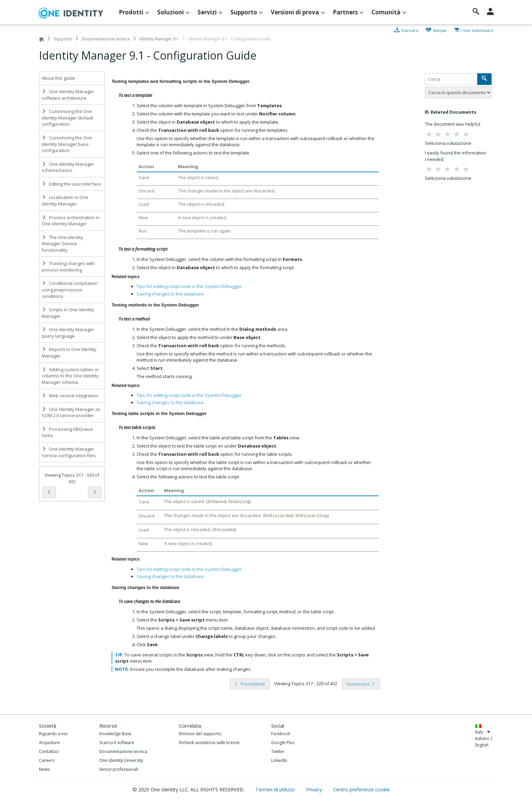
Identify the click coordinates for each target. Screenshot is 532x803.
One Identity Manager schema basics (68, 167)
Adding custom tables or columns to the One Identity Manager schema (70, 376)
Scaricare (410, 30)
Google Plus (283, 743)
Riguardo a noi (53, 734)
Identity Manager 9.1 (159, 39)
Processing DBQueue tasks (67, 432)
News (44, 769)
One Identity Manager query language (68, 333)
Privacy (315, 789)
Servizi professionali (119, 769)
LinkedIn (279, 760)
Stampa (440, 30)
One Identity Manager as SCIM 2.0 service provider (71, 412)
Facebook (281, 734)
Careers (47, 760)
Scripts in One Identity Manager (68, 313)
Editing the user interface (71, 184)
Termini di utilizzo (276, 789)
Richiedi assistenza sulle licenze (209, 743)
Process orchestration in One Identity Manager (71, 221)
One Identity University (121, 760)
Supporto (63, 39)
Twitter (278, 751)
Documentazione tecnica (106, 39)
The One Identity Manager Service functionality (62, 244)
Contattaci (49, 751)
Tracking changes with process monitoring (68, 267)
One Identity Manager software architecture (68, 95)
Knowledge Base (115, 734)
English (482, 745)
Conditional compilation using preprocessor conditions (70, 290)
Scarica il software (117, 743)
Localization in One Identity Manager (65, 200)
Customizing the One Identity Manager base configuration (67, 144)
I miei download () (477, 30)
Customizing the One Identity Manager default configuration (67, 118)
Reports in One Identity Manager (69, 353)
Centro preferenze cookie (362, 789)
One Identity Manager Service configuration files (69, 452)
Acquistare (49, 743)
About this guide (59, 78)
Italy (483, 732)
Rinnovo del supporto (200, 734)
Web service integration (70, 396)
